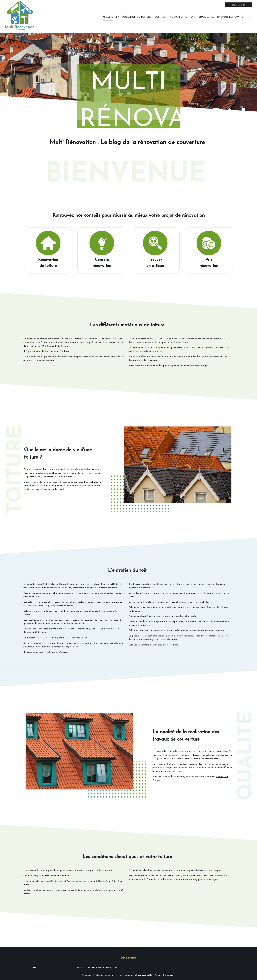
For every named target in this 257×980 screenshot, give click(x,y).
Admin (158, 975)
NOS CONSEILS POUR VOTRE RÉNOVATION (97, 968)
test (35, 968)
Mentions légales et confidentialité (135, 975)
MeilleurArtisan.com (103, 975)
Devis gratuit (239, 5)
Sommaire (168, 975)
